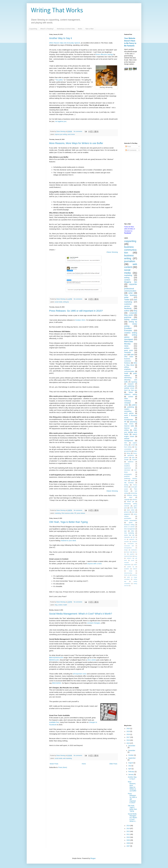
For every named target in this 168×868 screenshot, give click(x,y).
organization (127, 565)
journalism (130, 261)
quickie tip (131, 567)
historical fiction (128, 556)
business (127, 359)
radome (135, 569)
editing (126, 367)
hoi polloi (59, 80)
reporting (134, 382)
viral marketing (129, 533)
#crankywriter (129, 420)
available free (54, 722)
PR (75, 513)
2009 (128, 840)
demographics (128, 548)
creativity (127, 464)
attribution (132, 539)
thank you (127, 575)
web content (131, 266)
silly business (129, 483)
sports (131, 523)
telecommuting (128, 573)
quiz (126, 355)
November (132, 750)
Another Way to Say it (61, 38)
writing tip (66, 302)
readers (127, 409)
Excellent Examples (128, 329)
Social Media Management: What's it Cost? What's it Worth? (81, 614)
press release (81, 513)
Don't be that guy (131, 390)
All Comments (131, 150)
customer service (128, 305)
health (65, 605)
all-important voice (80, 674)
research (131, 384)
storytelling (128, 411)
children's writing (131, 394)
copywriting (130, 241)
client (131, 497)
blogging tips (131, 282)
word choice (71, 134)
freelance (127, 363)
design (126, 550)
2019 (128, 731)
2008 (128, 843)
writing (127, 278)
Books (80, 29)
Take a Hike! (89, 29)
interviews (127, 470)
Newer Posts (54, 764)
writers (127, 348)
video (133, 531)
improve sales (129, 426)
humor (135, 453)
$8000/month (54, 660)
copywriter (133, 284)
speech (126, 458)
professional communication (130, 290)
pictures (127, 512)
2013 (128, 828)
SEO (126, 443)
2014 (128, 826)
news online (131, 510)
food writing (128, 447)
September (132, 758)
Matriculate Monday (129, 343)
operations (131, 455)
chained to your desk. (68, 541)
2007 (128, 846)
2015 (128, 743)
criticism (135, 500)
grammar (128, 317)
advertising (128, 378)
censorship (134, 493)
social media (58, 302)
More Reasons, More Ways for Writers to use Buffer (76, 143)
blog (56, 605)
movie (133, 560)
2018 (128, 734)
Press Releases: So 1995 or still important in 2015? (76, 311)
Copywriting (33, 29)
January (131, 774)
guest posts (129, 350)
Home (84, 764)
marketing (58, 513)
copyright (127, 500)
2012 (128, 831)
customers (128, 361)
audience (131, 462)
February (131, 772)
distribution (134, 550)
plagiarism (127, 514)
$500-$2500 (57, 683)
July (130, 766)
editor (126, 399)
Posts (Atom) (63, 767)
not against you (61, 121)
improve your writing (61, 134)
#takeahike (127, 537)
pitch (133, 512)
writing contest (131, 319)
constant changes (93, 623)
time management (130, 529)
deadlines (127, 466)
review (133, 481)
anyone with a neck (94, 564)
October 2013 (80, 320)
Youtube (135, 460)
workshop (134, 575)
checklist (126, 542)
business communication (130, 250)
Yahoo (131, 392)
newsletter (128, 352)
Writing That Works (57, 10)
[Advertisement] (131, 107)
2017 (128, 737)
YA (125, 539)
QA (134, 537)
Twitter (127, 300)
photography (128, 474)
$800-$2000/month (56, 658)
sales (132, 355)
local (136, 556)
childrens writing (132, 495)
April (130, 769)
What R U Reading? (47, 29)
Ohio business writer (67, 513)
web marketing (67, 758)
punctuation (128, 518)
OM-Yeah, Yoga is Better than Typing (68, 522)
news (126, 346)
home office (133, 508)
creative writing (131, 333)
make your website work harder (131, 432)
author (127, 311)
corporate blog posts (131, 314)
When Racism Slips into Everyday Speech (65, 43)
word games (129, 413)
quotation (127, 569)
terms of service (129, 527)
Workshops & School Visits (66, 29)
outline (135, 565)
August (131, 763)
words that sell (129, 535)
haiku (135, 451)
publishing (131, 407)
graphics (132, 554)
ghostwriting (128, 451)
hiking (128, 453)
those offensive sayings (104, 54)
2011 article (92, 660)
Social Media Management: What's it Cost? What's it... (132, 817)
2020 (128, 728)
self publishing (129, 386)
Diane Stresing (112, 252)
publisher (127, 476)
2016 (128, 740)
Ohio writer (129, 357)
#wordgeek (129, 339)
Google (126, 460)
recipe (131, 571)
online (126, 405)
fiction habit (129, 552)
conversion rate (129, 546)
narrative (127, 563)
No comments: (78, 131)
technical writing (129, 525)
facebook (128, 308)
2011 (128, 834)
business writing (129, 257)
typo (125, 531)
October (131, 755)
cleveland (135, 542)
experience (127, 468)
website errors (129, 388)
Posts (128, 146)
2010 (128, 837)
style (133, 458)
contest (131, 397)
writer (131, 293)
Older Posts (113, 764)
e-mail (133, 445)
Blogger (93, 858)
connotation (131, 544)
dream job (131, 502)
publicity (134, 405)
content (60, 605)
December (132, 746)
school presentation (131, 521)
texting (126, 485)
